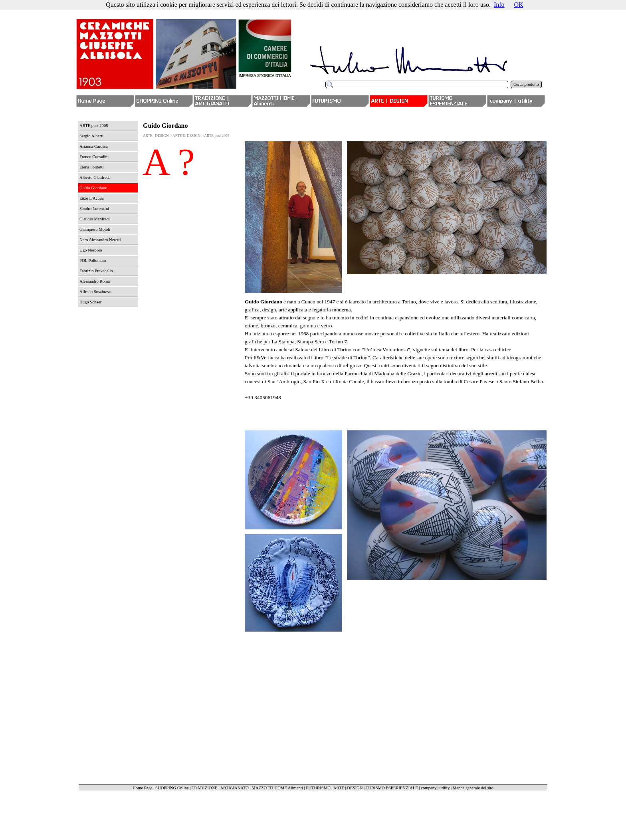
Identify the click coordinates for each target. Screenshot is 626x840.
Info (499, 5)
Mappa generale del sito (473, 788)
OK (519, 5)
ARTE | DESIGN (348, 788)
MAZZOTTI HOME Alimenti (277, 788)
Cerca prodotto (526, 84)
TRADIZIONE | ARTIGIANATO (220, 788)
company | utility (435, 788)
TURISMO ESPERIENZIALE (392, 788)
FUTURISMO (318, 788)
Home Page (142, 788)
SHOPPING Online (172, 788)
